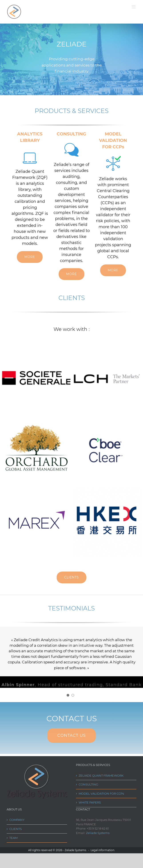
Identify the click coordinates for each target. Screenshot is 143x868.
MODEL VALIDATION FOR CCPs (101, 795)
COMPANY (17, 821)
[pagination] (68, 697)
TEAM (13, 839)
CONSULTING (88, 786)
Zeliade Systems (98, 834)
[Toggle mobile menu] (134, 7)
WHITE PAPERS (90, 804)
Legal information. (103, 852)
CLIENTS (16, 830)
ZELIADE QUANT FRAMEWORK (101, 777)
